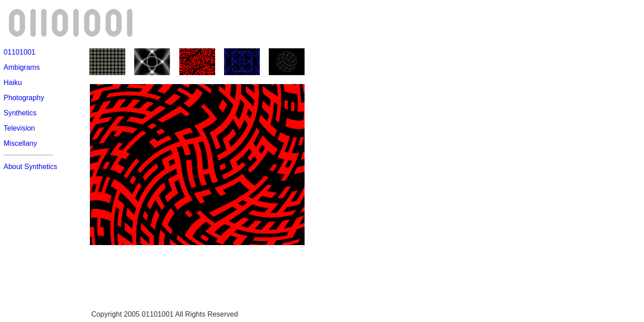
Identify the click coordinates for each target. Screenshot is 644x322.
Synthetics (20, 113)
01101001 (19, 52)
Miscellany (20, 143)
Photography (24, 98)
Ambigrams (22, 67)
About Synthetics (30, 167)
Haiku (13, 83)
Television (19, 128)
